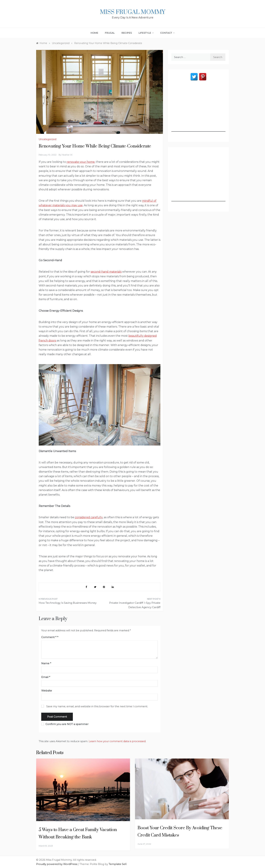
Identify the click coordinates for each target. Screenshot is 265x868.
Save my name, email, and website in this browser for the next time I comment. (97, 706)
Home (94, 33)
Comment (49, 637)
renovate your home (81, 162)
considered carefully (89, 517)
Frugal (110, 33)
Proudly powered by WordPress (57, 864)
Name (46, 663)
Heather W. (67, 155)
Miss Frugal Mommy (132, 12)
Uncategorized (47, 139)
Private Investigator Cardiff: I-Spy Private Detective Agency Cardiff (135, 605)
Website (47, 691)
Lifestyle (146, 33)
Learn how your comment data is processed (117, 741)
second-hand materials (106, 272)
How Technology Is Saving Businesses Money (68, 603)
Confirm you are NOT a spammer (65, 724)
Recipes (127, 33)
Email (46, 677)
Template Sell (118, 864)
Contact (167, 33)
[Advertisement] (198, 110)
